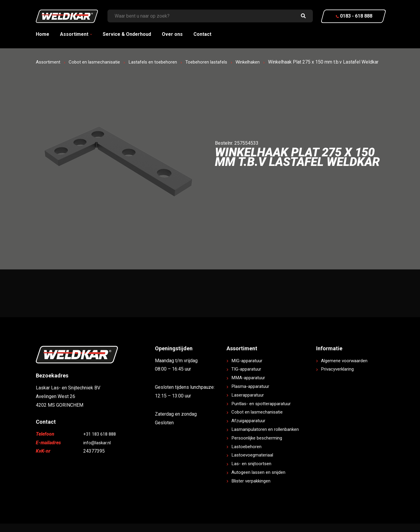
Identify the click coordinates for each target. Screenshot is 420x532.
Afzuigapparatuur (249, 429)
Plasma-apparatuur (251, 395)
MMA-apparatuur (249, 386)
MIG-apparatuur (247, 369)
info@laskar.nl (98, 451)
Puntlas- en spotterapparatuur (262, 412)
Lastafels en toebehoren (158, 62)
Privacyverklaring (339, 378)
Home (43, 34)
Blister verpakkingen (253, 489)
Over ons (172, 34)
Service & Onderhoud (127, 34)
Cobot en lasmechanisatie (97, 62)
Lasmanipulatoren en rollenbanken (267, 438)
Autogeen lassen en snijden (260, 481)
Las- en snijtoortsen (252, 472)
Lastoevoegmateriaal (253, 464)
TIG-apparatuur (247, 378)
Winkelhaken (258, 62)
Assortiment (74, 34)
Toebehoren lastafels (214, 62)
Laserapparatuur (248, 404)
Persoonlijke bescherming (259, 447)
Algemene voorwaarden (346, 369)
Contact (202, 34)
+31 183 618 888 (101, 443)
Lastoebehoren (247, 455)
